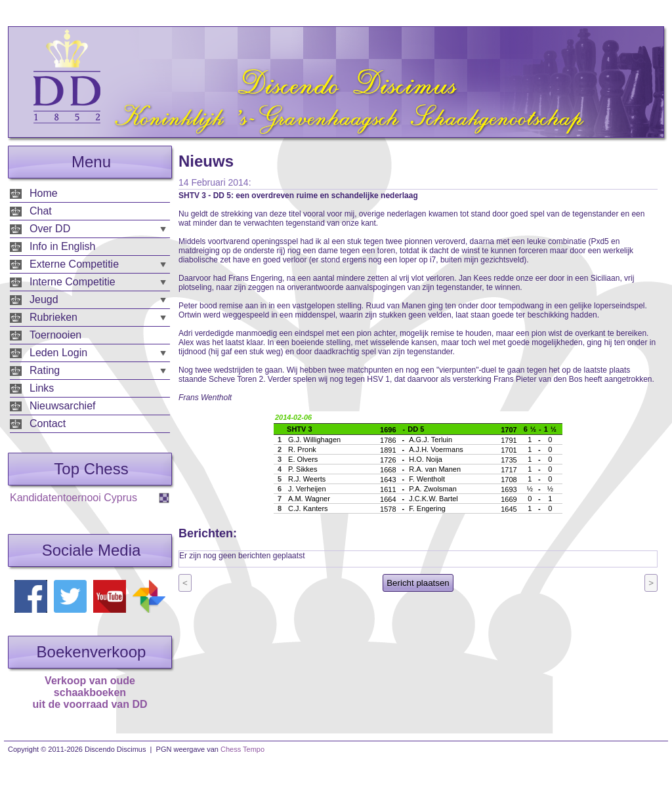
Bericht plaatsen (418, 583)
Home (44, 193)
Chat (41, 211)
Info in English (63, 246)
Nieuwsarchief (62, 406)
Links (42, 388)
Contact (48, 423)
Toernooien (55, 335)
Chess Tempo (242, 749)
